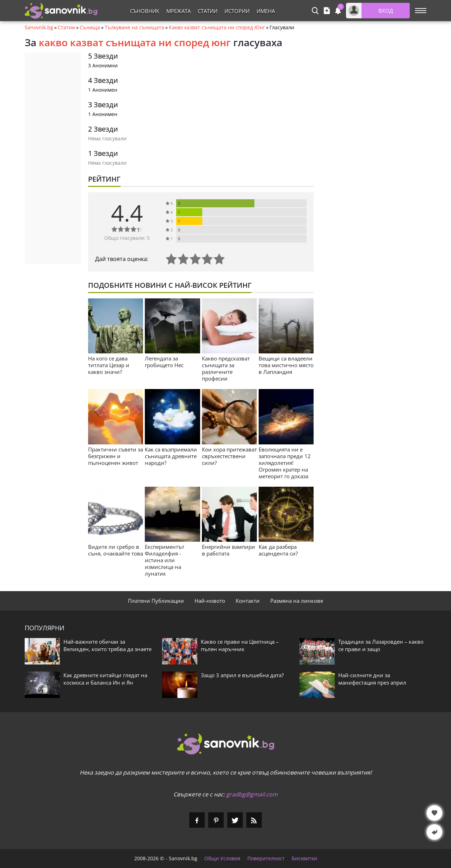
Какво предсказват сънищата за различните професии (226, 368)
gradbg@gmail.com (252, 794)
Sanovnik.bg (39, 28)
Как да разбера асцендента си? (278, 550)
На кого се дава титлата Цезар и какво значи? (109, 365)
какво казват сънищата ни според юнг (135, 42)
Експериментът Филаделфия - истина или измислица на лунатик (165, 560)
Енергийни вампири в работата (228, 550)
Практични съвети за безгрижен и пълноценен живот (116, 456)
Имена (266, 11)
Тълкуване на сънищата (134, 28)
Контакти (248, 601)
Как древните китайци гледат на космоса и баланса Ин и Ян (105, 679)
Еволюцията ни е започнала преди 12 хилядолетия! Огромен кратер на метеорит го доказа (285, 463)
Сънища (90, 28)
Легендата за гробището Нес (164, 362)
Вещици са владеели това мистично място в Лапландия (286, 365)
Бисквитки (304, 858)
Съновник (145, 11)
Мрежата (178, 11)
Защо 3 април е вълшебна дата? (242, 675)
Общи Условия (222, 858)
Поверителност (266, 858)
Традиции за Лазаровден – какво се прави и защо (381, 645)
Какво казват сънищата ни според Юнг (217, 28)
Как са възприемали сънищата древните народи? (171, 456)
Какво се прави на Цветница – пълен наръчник (240, 645)
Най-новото (210, 601)
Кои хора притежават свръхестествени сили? (229, 456)
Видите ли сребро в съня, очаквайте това (116, 550)
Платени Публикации (156, 601)
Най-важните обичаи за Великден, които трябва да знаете (107, 645)
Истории (237, 11)
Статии (208, 11)
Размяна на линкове (297, 601)
